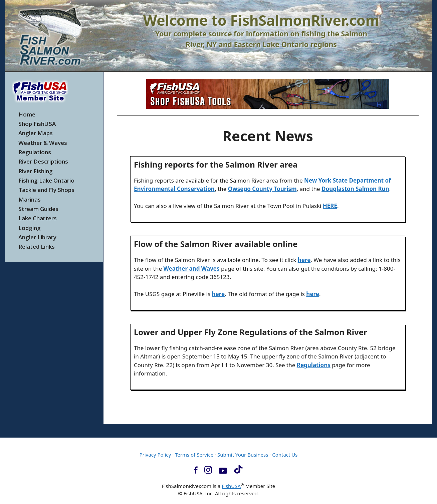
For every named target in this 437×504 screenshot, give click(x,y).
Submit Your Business (243, 455)
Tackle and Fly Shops (46, 190)
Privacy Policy (155, 455)
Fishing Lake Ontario (46, 180)
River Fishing (36, 171)
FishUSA (231, 486)
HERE (330, 206)
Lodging (30, 228)
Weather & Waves (43, 143)
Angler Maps (36, 133)
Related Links (37, 246)
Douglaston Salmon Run (355, 189)
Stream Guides (38, 209)
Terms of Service (194, 455)
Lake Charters (38, 218)
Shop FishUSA (37, 124)
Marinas (30, 199)
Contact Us (285, 455)
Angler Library (37, 237)
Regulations (35, 152)
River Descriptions (43, 161)
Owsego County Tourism (262, 189)
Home (27, 114)
